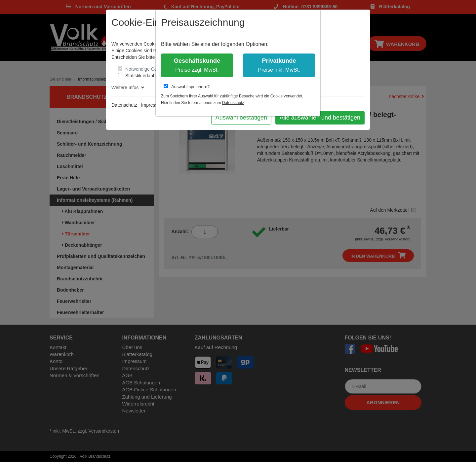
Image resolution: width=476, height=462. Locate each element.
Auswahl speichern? (187, 87)
